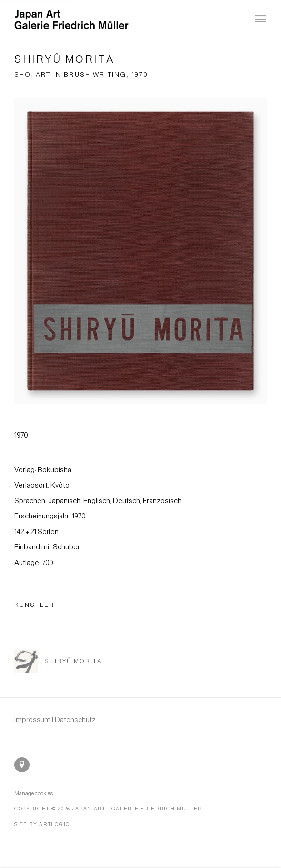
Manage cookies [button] (34, 793)
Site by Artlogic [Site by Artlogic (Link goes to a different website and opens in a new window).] (42, 824)
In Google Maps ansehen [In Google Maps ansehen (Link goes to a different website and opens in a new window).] (22, 765)
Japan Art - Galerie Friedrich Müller (71, 20)
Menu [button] (260, 20)
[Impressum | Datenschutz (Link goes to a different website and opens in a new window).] (55, 719)
